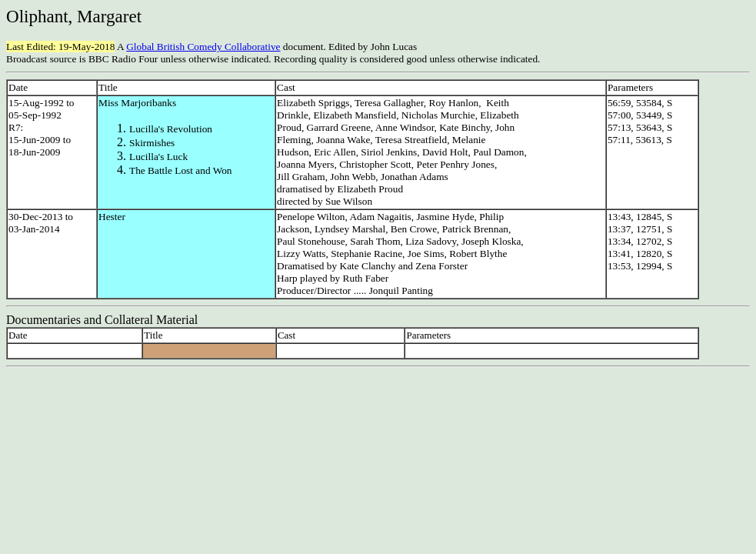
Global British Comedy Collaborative (203, 47)
